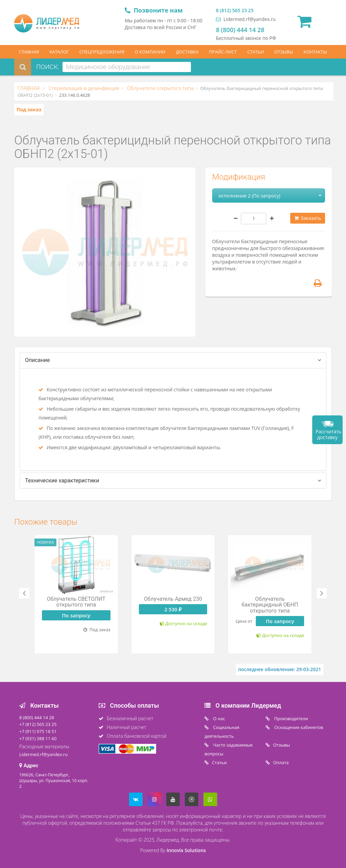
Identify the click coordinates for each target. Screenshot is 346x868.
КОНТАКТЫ (315, 52)
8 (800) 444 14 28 (240, 30)
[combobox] (127, 67)
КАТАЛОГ (59, 52)
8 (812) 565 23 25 (235, 10)
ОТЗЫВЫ (284, 52)
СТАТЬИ (256, 52)
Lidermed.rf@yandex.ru (246, 19)
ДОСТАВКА (187, 52)
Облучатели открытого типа (160, 88)
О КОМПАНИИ (150, 52)
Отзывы (281, 745)
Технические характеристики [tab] (62, 481)
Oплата (281, 762)
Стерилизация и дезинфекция (83, 88)
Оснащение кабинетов (298, 727)
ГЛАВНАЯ (29, 52)
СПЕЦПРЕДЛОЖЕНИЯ (102, 52)
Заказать (308, 218)
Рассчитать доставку (328, 434)
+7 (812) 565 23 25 (38, 724)
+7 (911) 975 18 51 (38, 731)
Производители (290, 718)
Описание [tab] (38, 360)
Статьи (219, 762)
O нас (218, 718)
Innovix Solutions (186, 850)
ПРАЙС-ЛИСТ (223, 52)
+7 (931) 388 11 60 (38, 738)
